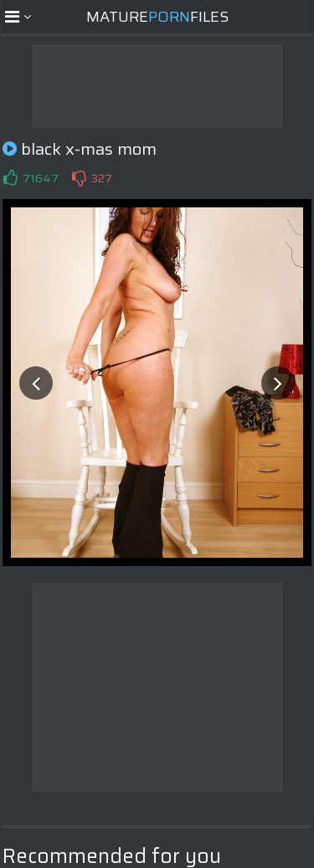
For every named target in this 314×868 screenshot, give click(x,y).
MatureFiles (157, 17)
